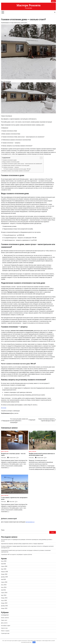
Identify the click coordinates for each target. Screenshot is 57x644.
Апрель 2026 (4, 566)
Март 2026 (4, 569)
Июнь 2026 (4, 561)
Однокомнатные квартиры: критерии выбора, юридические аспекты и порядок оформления (22, 543)
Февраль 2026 (5, 572)
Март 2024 (4, 595)
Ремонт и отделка (5, 631)
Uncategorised (5, 615)
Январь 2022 (4, 608)
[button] (40, 158)
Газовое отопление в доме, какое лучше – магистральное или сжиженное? (23, 164)
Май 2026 (3, 564)
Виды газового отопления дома (11, 162)
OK (34, 642)
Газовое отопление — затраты (11, 167)
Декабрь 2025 (4, 577)
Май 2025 (3, 579)
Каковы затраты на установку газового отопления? (16, 171)
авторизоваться (30, 522)
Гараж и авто (4, 620)
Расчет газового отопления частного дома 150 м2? (18, 169)
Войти (53, 1)
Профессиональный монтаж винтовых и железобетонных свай (42, 454)
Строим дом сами (5, 633)
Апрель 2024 (4, 592)
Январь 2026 (4, 574)
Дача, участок (15, 413)
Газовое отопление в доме (10, 160)
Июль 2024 (4, 585)
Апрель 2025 (4, 582)
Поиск (3, 530)
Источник (4, 408)
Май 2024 (4, 590)
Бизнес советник (5, 617)
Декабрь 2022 (4, 606)
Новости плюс (4, 628)
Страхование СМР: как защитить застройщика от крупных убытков (17, 554)
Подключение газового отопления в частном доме (16, 165)
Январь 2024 (4, 598)
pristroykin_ (24, 23)
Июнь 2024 (4, 587)
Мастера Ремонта (28, 5)
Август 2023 (4, 600)
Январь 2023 (4, 603)
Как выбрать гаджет (6, 625)
